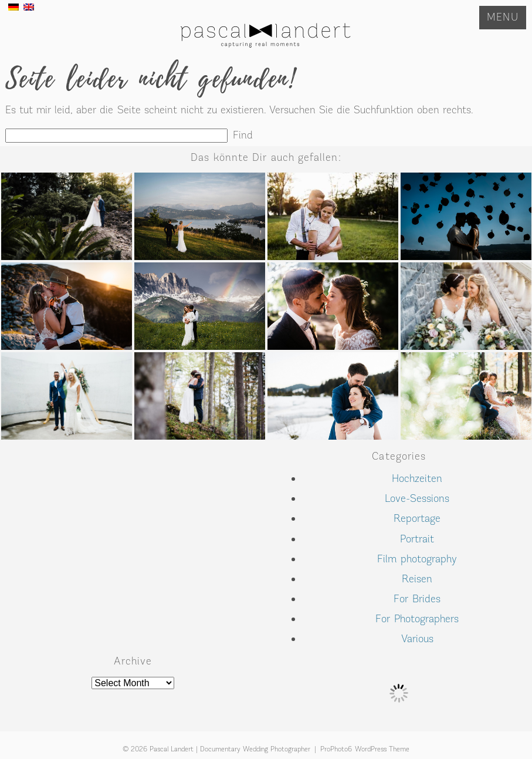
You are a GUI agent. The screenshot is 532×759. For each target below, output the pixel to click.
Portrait (417, 539)
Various (417, 639)
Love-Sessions (417, 498)
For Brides (417, 599)
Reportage (417, 518)
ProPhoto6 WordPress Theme (365, 749)
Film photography (417, 559)
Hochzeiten (417, 478)
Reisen (417, 579)
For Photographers (417, 619)
